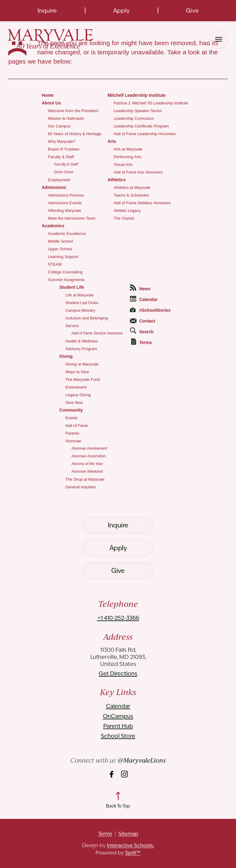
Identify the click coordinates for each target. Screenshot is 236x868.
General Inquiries (81, 487)
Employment (59, 180)
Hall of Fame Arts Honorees (138, 172)
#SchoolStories (150, 310)
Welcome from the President (73, 111)
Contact (143, 321)
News (140, 288)
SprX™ (133, 853)
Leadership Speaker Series (138, 111)
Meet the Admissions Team (72, 218)
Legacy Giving (78, 395)
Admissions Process (66, 195)
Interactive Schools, (130, 845)
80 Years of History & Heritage (75, 134)
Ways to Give (77, 372)
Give (192, 11)
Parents (72, 433)
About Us (51, 103)
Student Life (72, 287)
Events (72, 418)
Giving (66, 356)
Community (71, 410)
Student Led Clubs (82, 303)
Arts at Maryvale (128, 149)
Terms (142, 342)
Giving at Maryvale (82, 364)
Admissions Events (65, 203)
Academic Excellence (67, 234)
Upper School (60, 249)
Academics (53, 226)
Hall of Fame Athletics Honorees (142, 203)
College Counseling (65, 272)
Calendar (144, 299)
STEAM (55, 264)
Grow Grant (64, 172)
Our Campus (59, 126)
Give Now (74, 403)
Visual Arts (123, 164)
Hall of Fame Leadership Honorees (145, 134)
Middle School (61, 241)
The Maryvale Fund (83, 379)
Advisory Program (81, 349)
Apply (121, 11)
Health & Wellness (82, 341)
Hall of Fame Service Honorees (97, 333)
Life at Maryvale (80, 295)
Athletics (117, 180)
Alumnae (73, 441)
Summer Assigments (66, 280)
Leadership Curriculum (134, 118)
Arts (112, 141)
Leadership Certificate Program (141, 126)
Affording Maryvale (65, 211)
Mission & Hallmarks (66, 118)
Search (142, 331)
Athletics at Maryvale (132, 188)
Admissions (54, 187)
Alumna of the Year (87, 464)
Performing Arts (128, 157)
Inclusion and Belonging (87, 318)
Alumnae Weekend (87, 471)
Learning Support (63, 257)
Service (72, 326)
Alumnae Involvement (89, 448)
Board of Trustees (64, 149)
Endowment (76, 387)
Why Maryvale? (62, 141)
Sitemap (128, 834)
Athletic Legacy (127, 211)
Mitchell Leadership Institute (137, 95)
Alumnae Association (89, 456)
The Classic (124, 218)
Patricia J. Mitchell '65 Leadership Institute (151, 103)
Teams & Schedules (131, 195)
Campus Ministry (80, 310)
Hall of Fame (77, 426)
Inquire (47, 11)
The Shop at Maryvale (85, 479)
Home (48, 95)
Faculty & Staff (61, 157)
